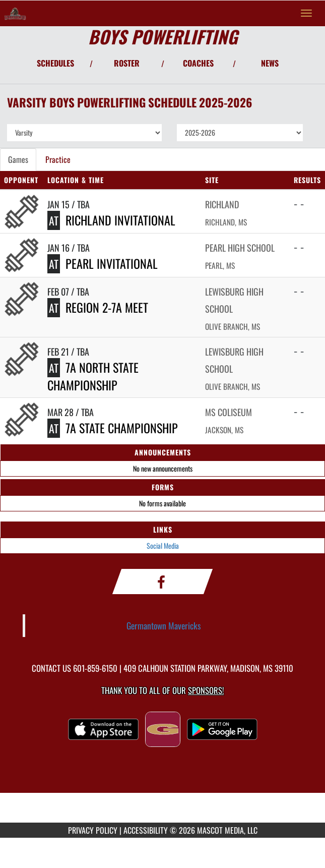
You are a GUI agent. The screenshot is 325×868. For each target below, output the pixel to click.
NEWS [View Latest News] (270, 63)
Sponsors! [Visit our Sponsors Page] (206, 690)
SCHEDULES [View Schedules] (55, 63)
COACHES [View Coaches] (198, 63)
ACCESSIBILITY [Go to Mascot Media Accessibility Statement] (146, 830)
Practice (58, 159)
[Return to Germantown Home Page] (15, 13)
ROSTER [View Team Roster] (127, 63)
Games (18, 159)
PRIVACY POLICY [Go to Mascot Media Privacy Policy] (93, 830)
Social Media (163, 545)
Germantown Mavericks (164, 625)
